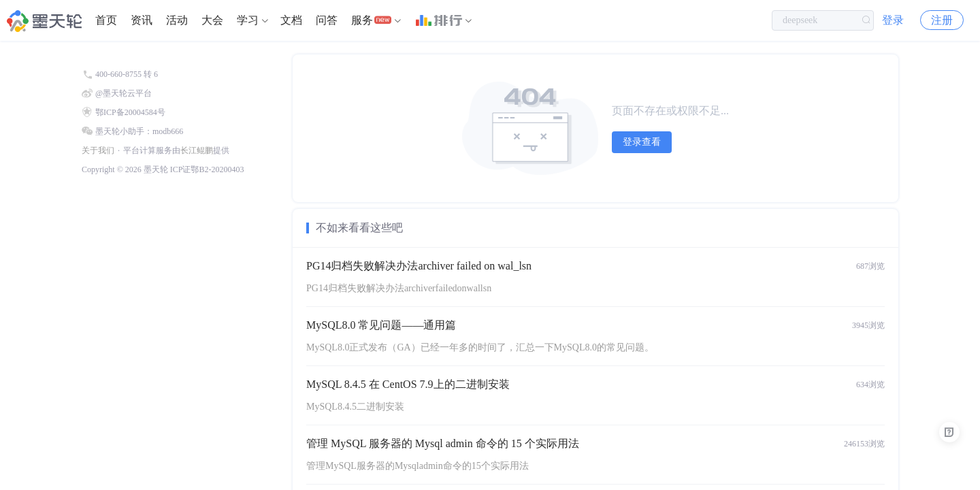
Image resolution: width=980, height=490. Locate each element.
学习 (248, 20)
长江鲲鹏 (197, 150)
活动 (177, 20)
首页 (106, 20)
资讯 (142, 20)
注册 (942, 20)
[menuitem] (106, 20)
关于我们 (98, 150)
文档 (291, 20)
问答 (327, 20)
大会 (212, 20)
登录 (893, 20)
